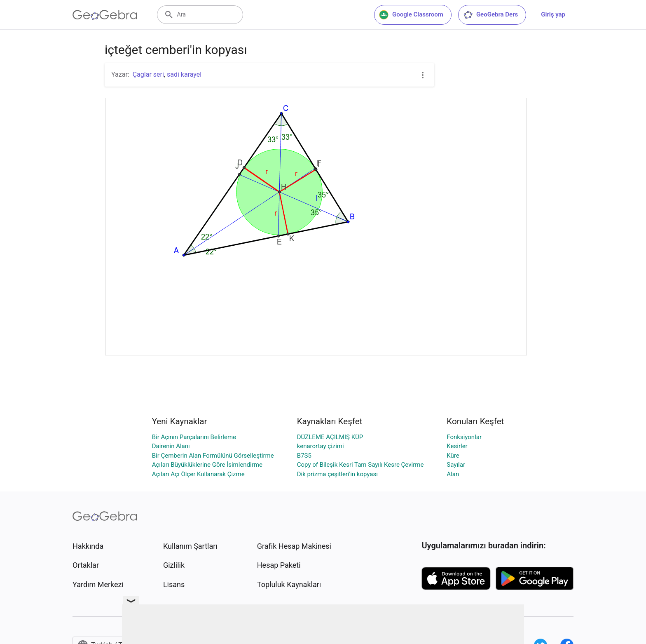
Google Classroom (411, 15)
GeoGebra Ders (490, 15)
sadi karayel (184, 74)
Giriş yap (553, 14)
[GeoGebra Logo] (105, 15)
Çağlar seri (148, 74)
